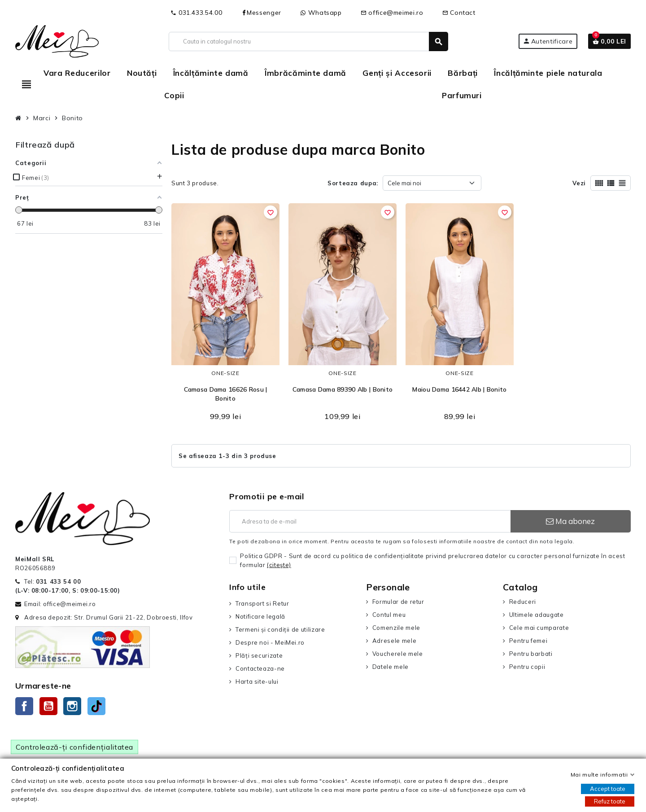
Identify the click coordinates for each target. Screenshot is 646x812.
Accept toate (608, 789)
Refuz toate (610, 801)
